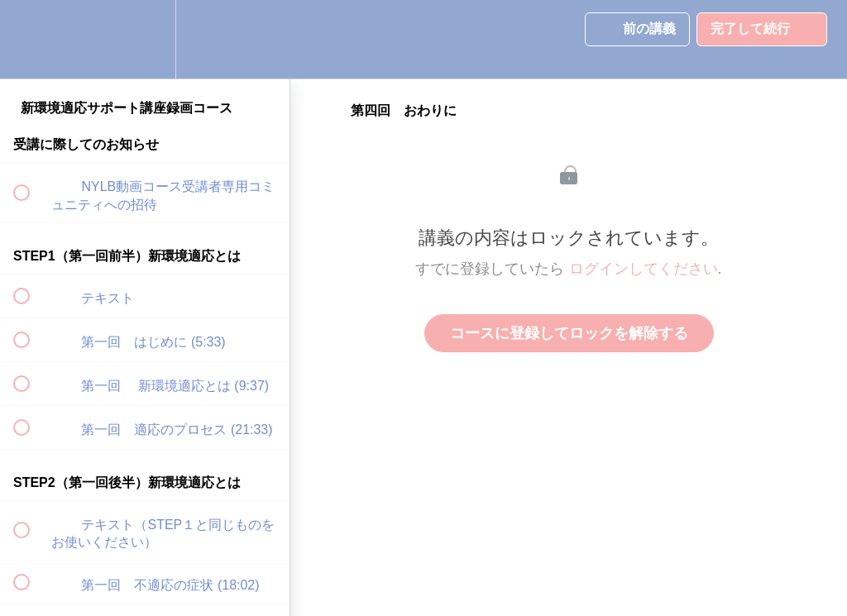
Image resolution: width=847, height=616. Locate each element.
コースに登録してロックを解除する (569, 333)
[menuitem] (145, 39)
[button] (31, 39)
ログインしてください (644, 269)
